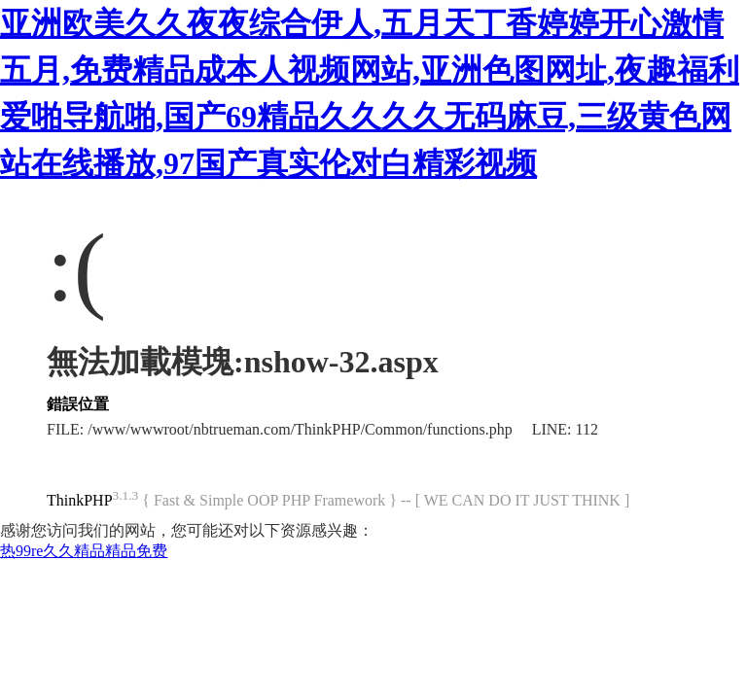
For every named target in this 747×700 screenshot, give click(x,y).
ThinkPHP (80, 500)
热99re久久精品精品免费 (84, 551)
